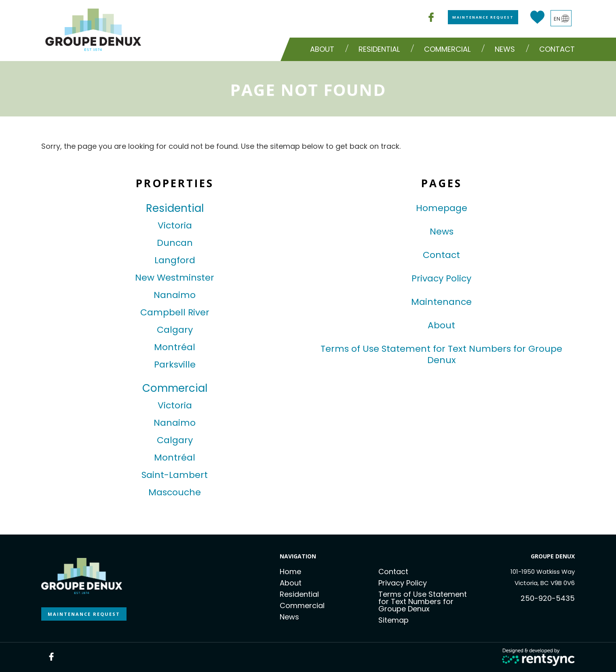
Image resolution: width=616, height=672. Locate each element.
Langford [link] (175, 260)
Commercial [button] (447, 49)
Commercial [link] (175, 388)
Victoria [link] (175, 226)
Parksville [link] (175, 365)
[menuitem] (324, 49)
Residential (299, 594)
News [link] (442, 232)
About (322, 49)
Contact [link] (441, 255)
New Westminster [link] (175, 278)
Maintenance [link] (441, 302)
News (505, 49)
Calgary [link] (175, 330)
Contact (557, 49)
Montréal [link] (175, 347)
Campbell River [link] (175, 313)
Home (290, 572)
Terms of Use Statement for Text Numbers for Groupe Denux (423, 601)
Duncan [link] (175, 243)
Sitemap (393, 620)
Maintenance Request (483, 17)
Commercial (302, 605)
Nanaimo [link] (175, 295)
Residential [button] (379, 49)
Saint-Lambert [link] (175, 475)
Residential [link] (175, 208)
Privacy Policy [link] (441, 279)
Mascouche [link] (175, 492)
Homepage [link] (442, 208)
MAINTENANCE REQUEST (84, 614)
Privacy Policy (403, 583)
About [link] (441, 325)
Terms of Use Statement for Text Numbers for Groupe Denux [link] (441, 355)
